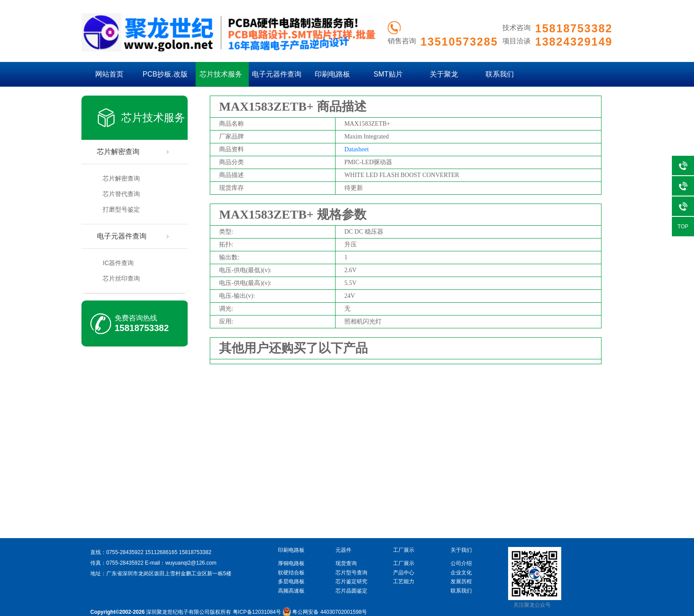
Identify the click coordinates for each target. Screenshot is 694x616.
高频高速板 (291, 591)
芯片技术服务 (221, 74)
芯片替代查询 (121, 194)
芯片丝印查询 (121, 278)
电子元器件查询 (277, 74)
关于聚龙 (444, 74)
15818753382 (142, 328)
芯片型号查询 (351, 573)
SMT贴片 (388, 74)
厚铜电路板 (291, 563)
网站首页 (109, 74)
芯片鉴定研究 (351, 581)
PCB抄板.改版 (165, 74)
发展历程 (461, 581)
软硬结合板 (291, 573)
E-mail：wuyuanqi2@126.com (181, 563)
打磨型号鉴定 (121, 209)
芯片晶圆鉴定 (351, 591)
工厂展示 (404, 563)
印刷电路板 (332, 74)
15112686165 (161, 552)
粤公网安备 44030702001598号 (325, 612)
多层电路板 (291, 581)
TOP (683, 227)
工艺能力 (404, 581)
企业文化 (461, 573)
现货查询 (346, 563)
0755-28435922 (125, 552)
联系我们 (500, 74)
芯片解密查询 (118, 152)
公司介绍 (461, 563)
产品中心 (404, 573)
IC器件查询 (118, 263)
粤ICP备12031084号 (257, 612)
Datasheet (357, 149)
